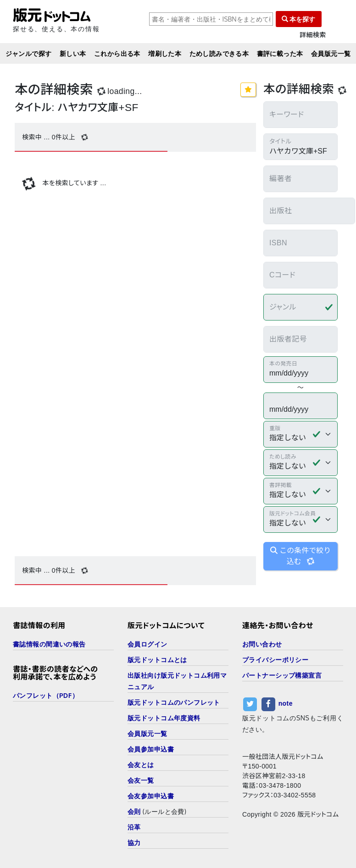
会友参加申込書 (151, 796)
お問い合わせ (262, 644)
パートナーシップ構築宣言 (282, 675)
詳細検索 (313, 35)
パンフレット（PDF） (46, 695)
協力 (134, 843)
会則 (134, 811)
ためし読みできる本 (219, 53)
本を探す (299, 19)
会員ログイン (147, 644)
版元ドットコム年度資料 (164, 718)
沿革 (134, 827)
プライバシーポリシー (275, 660)
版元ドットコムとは (157, 660)
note (286, 704)
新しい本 (73, 53)
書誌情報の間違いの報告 (49, 644)
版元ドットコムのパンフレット (174, 702)
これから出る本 (117, 53)
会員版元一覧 (331, 53)
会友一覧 (141, 780)
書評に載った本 (280, 53)
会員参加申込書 (151, 749)
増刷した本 (165, 53)
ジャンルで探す (29, 53)
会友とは (141, 765)
